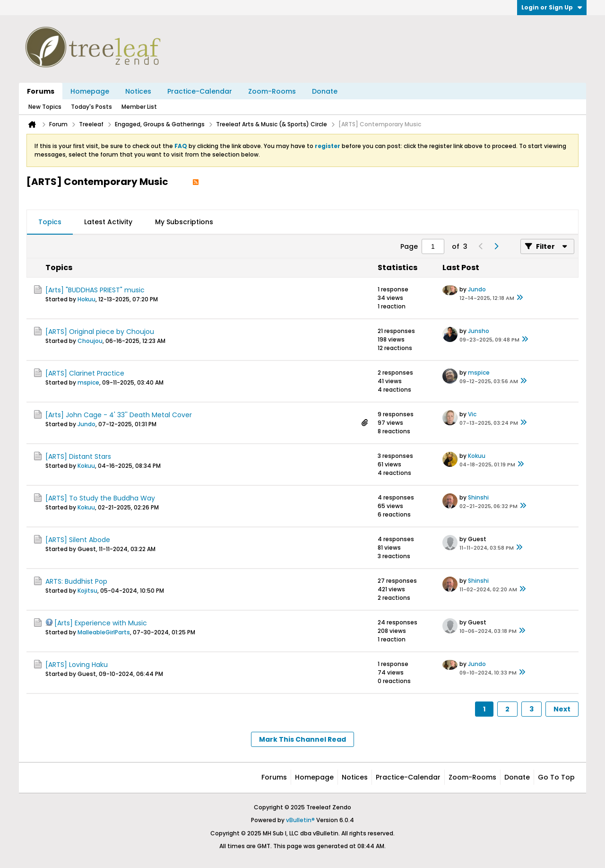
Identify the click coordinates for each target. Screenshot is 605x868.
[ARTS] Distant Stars (78, 456)
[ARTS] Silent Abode (78, 540)
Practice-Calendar (200, 91)
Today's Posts (91, 107)
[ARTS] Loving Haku (77, 665)
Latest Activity (108, 222)
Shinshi (478, 497)
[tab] (50, 222)
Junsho (479, 331)
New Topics (45, 107)
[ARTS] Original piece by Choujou (100, 332)
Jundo (477, 289)
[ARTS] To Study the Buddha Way (100, 498)
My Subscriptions (184, 222)
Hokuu (86, 299)
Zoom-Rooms (272, 91)
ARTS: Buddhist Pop (76, 581)
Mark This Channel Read (302, 739)
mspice (88, 382)
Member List (139, 107)
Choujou (90, 341)
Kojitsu (87, 591)
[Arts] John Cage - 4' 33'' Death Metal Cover (119, 415)
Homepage (90, 91)
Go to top (556, 777)
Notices (138, 91)
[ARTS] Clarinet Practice (85, 373)
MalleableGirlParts (104, 632)
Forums (41, 91)
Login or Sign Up (552, 7)
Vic (472, 414)
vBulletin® (300, 820)
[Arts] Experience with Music (101, 623)
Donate (325, 91)
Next (562, 709)
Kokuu (86, 466)
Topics (50, 222)
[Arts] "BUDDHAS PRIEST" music (95, 290)
